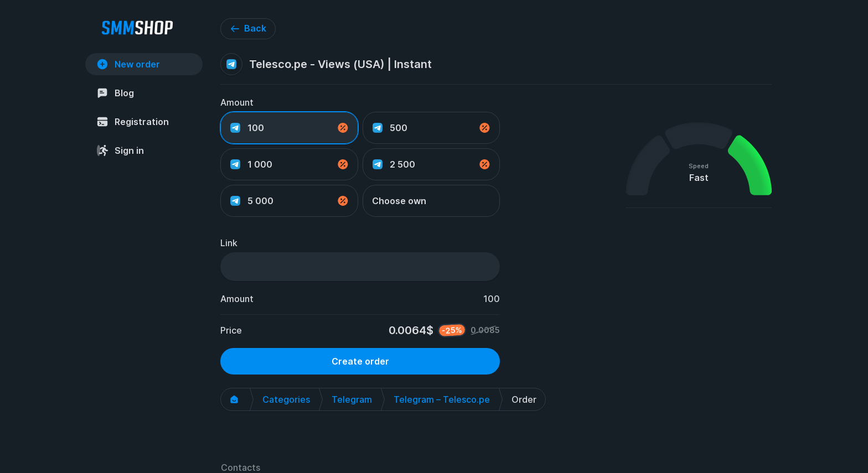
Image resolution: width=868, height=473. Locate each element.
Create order (360, 361)
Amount (237, 102)
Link (229, 243)
